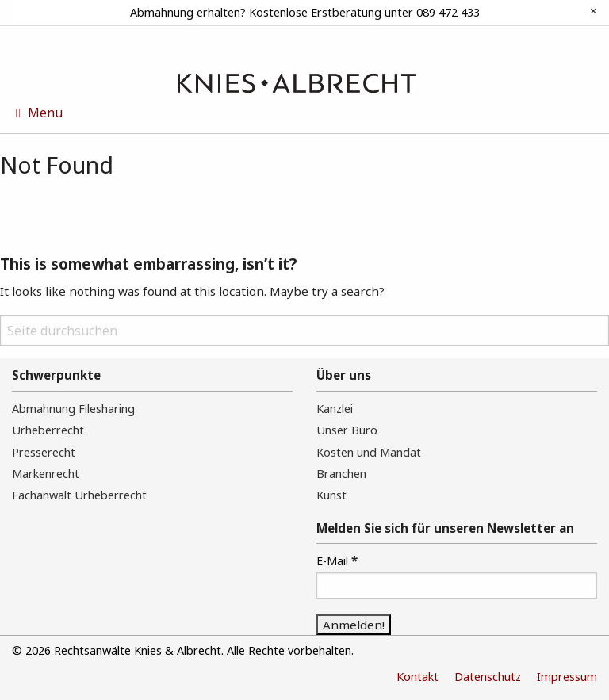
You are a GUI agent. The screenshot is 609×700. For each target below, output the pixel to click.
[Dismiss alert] (594, 11)
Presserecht (44, 452)
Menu (39, 113)
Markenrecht (46, 474)
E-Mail (337, 560)
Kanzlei (335, 409)
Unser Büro (347, 430)
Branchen (341, 474)
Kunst (331, 495)
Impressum (567, 677)
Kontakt (417, 677)
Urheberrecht (48, 430)
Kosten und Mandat (369, 452)
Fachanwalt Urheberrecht (79, 495)
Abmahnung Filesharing (73, 409)
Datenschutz (488, 677)
